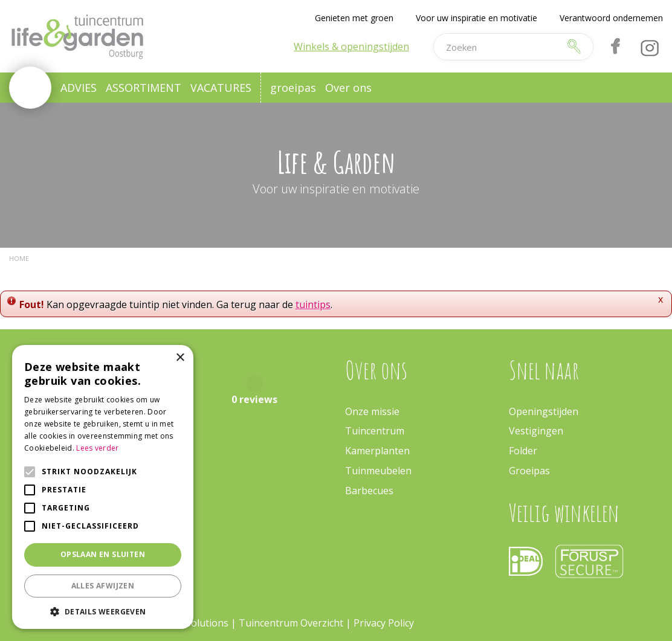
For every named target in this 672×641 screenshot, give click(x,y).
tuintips (313, 304)
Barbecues (369, 491)
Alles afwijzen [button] (103, 586)
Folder (523, 451)
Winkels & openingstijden (351, 47)
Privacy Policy (384, 623)
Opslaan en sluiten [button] (103, 554)
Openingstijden (544, 411)
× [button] (180, 358)
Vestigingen (536, 431)
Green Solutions (192, 623)
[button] (103, 611)
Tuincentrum (375, 431)
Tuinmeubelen (378, 471)
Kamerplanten (377, 451)
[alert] (103, 487)
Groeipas (529, 471)
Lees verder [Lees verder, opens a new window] (97, 448)
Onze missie (372, 411)
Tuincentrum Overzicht (291, 623)
